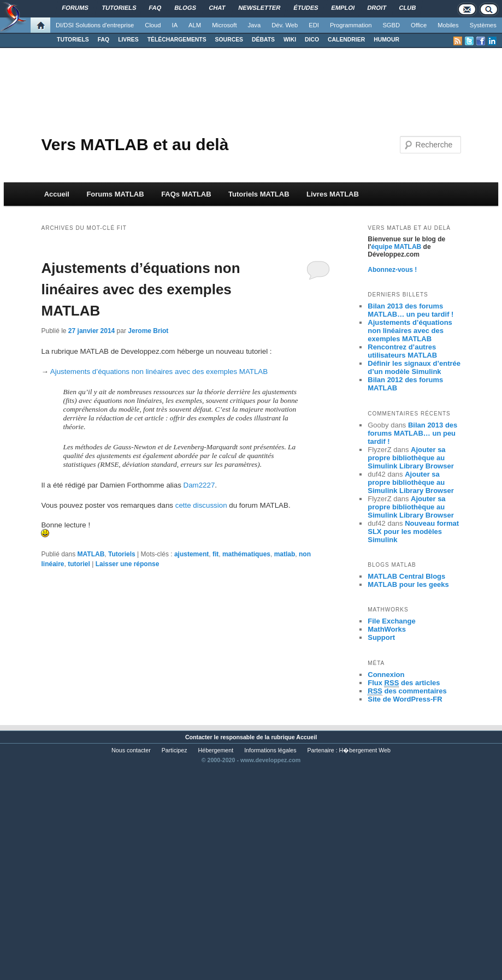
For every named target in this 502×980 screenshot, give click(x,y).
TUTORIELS (73, 40)
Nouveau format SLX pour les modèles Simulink (413, 531)
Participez (175, 750)
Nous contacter (131, 750)
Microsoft (224, 25)
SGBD (391, 25)
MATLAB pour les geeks (408, 584)
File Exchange (391, 621)
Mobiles (448, 25)
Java (255, 25)
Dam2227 (199, 485)
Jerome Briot (148, 331)
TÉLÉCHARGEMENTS (177, 40)
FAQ (104, 40)
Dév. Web (285, 25)
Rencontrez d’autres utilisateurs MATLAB (402, 351)
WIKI (290, 40)
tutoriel (79, 564)
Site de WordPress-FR (405, 699)
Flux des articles (404, 683)
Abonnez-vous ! (392, 270)
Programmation (351, 25)
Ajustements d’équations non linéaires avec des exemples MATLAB (140, 289)
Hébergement (216, 750)
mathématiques (246, 554)
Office (419, 25)
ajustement (191, 554)
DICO (312, 40)
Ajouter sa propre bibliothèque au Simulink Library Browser (411, 458)
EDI (314, 25)
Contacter (199, 737)
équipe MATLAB (396, 247)
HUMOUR (386, 40)
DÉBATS (263, 40)
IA (175, 25)
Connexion (386, 675)
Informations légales (270, 750)
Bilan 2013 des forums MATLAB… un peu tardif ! (411, 310)
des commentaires (407, 691)
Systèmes (483, 25)
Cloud (153, 25)
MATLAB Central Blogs (406, 576)
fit (215, 554)
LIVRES (128, 40)
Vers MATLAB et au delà (135, 144)
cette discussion (201, 505)
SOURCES (229, 40)
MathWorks (387, 629)
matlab (285, 554)
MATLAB (91, 554)
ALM (195, 25)
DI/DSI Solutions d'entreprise (95, 25)
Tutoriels (122, 554)
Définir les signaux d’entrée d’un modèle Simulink (414, 367)
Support (381, 637)
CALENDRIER (346, 40)
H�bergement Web (365, 750)
